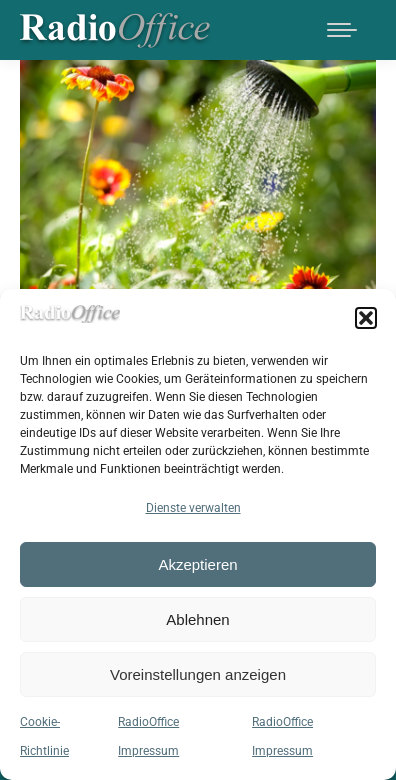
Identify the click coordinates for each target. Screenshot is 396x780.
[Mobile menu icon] (342, 30)
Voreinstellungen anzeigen (198, 674)
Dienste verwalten (193, 508)
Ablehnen (197, 619)
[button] (366, 318)
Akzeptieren (197, 564)
